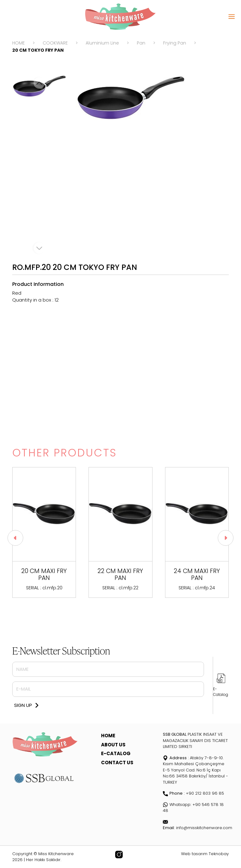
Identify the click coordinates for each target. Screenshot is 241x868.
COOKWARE (55, 43)
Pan (141, 43)
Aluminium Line (102, 43)
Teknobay (219, 854)
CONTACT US (117, 763)
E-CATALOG (116, 753)
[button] (226, 538)
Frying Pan (175, 43)
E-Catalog (221, 692)
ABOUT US (113, 745)
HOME (19, 43)
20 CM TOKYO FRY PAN (38, 50)
